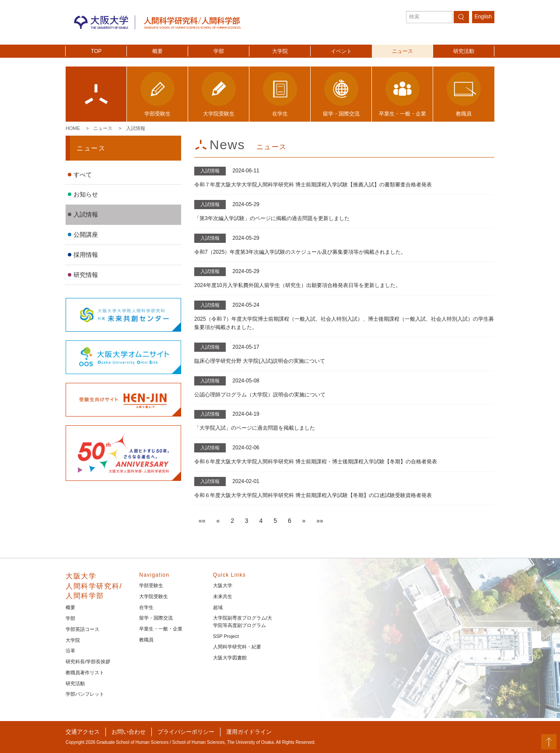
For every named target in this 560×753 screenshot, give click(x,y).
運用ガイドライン (249, 732)
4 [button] (261, 521)
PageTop (549, 742)
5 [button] (275, 521)
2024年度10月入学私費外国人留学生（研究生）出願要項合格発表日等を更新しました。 (297, 285)
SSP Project (226, 636)
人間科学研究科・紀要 (237, 647)
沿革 (70, 651)
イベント (341, 51)
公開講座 (86, 235)
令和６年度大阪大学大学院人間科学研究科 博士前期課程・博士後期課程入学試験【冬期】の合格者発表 (316, 462)
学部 (219, 51)
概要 (157, 51)
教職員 (146, 640)
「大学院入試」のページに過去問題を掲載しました (255, 428)
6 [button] (290, 521)
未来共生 (223, 596)
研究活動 (464, 51)
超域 (218, 607)
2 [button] (232, 521)
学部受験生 (151, 585)
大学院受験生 (154, 596)
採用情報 (86, 255)
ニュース (402, 51)
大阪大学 (223, 585)
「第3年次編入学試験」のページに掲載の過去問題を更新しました (272, 218)
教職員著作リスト (85, 672)
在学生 (146, 607)
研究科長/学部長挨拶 (88, 662)
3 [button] (247, 521)
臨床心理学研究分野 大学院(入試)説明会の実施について (260, 361)
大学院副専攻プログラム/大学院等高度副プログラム (243, 622)
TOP (96, 51)
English (483, 17)
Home (73, 128)
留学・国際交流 (156, 618)
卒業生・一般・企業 (161, 629)
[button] (202, 521)
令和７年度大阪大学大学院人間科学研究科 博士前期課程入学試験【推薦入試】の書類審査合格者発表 (313, 185)
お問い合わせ (129, 732)
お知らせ (86, 194)
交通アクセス (83, 732)
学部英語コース (82, 629)
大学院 (280, 51)
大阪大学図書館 (230, 658)
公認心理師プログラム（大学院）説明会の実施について (260, 395)
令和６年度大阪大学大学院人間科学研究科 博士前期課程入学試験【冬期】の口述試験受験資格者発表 (313, 495)
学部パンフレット (85, 694)
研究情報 (86, 275)
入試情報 (136, 128)
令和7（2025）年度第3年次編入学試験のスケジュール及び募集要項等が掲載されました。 (300, 252)
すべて (83, 175)
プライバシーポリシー (186, 732)
